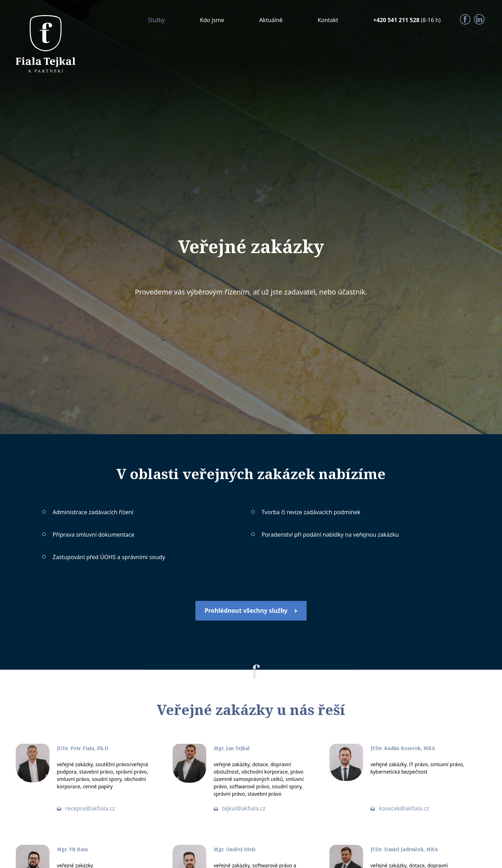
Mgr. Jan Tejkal (236, 750)
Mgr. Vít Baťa (76, 851)
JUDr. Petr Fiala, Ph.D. (89, 750)
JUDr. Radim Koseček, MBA (409, 750)
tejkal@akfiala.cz (244, 810)
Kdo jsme (212, 20)
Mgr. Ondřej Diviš (239, 851)
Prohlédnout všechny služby (246, 612)
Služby (156, 20)
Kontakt (328, 20)
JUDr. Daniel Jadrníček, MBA (411, 851)
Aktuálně (271, 20)
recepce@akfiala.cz (90, 810)
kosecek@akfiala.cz (404, 810)
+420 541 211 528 (397, 20)
